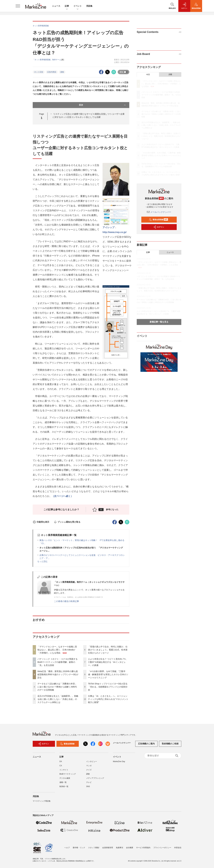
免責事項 (119, 848)
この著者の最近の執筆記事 (66, 601)
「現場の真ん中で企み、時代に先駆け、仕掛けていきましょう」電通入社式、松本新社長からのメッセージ (108, 650)
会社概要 (130, 848)
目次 (103, 105)
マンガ (89, 767)
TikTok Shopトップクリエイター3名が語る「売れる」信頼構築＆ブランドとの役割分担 (108, 687)
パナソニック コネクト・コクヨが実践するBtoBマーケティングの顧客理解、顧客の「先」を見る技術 (58, 662)
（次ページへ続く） (62, 496)
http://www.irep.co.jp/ (115, 232)
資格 (62, 72)
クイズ (89, 772)
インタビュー (92, 763)
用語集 (89, 6)
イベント (78, 6)
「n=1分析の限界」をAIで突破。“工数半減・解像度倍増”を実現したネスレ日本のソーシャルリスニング (108, 674)
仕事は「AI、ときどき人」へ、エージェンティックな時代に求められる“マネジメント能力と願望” (108, 699)
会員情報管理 (108, 848)
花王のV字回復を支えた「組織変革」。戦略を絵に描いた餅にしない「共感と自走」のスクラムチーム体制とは (58, 699)
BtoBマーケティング (68, 776)
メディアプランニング (95, 780)
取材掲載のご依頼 (170, 746)
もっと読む (43, 561)
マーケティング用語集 (42, 803)
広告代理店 (52, 72)
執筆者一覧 (64, 788)
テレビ (89, 784)
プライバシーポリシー (162, 848)
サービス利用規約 (143, 848)
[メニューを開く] (18, 6)
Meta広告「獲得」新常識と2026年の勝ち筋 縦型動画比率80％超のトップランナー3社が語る (59, 674)
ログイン (159, 227)
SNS (88, 788)
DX (61, 763)
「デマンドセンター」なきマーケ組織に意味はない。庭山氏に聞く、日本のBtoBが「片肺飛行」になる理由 (57, 650)
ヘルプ (67, 848)
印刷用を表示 (41, 522)
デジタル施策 (65, 780)
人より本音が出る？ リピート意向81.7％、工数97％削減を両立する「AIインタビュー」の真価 (108, 662)
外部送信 (178, 848)
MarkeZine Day (119, 763)
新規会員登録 (158, 220)
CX (61, 767)
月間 (170, 75)
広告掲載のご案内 (146, 746)
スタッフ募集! (94, 848)
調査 (88, 776)
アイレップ (108, 227)
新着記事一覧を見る (159, 322)
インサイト (64, 772)
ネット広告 (39, 72)
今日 (148, 75)
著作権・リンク (79, 848)
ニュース (56, 6)
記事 (67, 6)
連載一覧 (63, 784)
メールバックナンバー (159, 212)
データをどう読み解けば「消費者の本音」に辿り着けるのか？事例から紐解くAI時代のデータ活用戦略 (57, 687)
